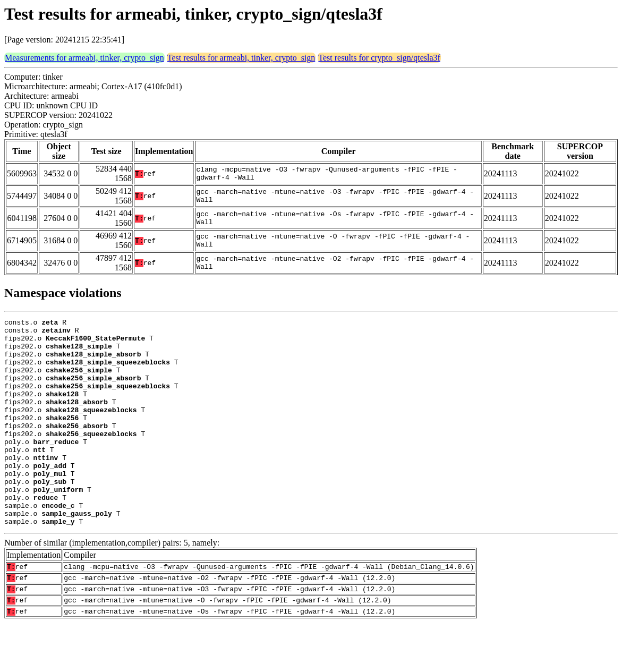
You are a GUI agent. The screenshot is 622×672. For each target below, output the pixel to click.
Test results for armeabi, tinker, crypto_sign (241, 58)
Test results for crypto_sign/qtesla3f (379, 58)
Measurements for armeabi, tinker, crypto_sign (84, 58)
